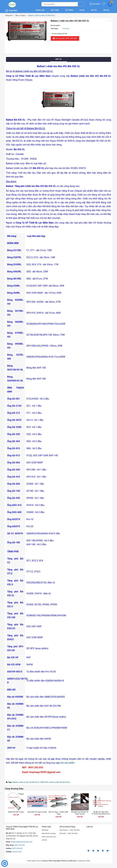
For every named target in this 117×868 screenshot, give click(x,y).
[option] (27, 30)
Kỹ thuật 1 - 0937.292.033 (69, 836)
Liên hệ (106, 10)
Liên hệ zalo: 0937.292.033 (65, 38)
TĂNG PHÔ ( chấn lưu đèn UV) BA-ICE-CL (55, 782)
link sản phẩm (67, 762)
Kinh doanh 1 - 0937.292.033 (70, 833)
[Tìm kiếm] (81, 4)
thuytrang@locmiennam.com (22, 844)
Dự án (82, 10)
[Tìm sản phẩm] (60, 4)
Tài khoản (95, 4)
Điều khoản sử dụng (49, 836)
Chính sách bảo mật (49, 839)
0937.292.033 (20, 848)
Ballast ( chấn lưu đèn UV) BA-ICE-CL (26, 782)
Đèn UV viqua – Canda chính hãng (58, 815)
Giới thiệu (55, 10)
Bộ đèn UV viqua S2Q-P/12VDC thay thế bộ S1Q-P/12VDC (101, 815)
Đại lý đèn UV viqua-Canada (37, 815)
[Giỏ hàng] (110, 4)
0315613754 (17, 854)
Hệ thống (69, 10)
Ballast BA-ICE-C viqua (16, 814)
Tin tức (94, 10)
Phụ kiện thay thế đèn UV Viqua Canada (80, 815)
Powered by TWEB (84, 863)
